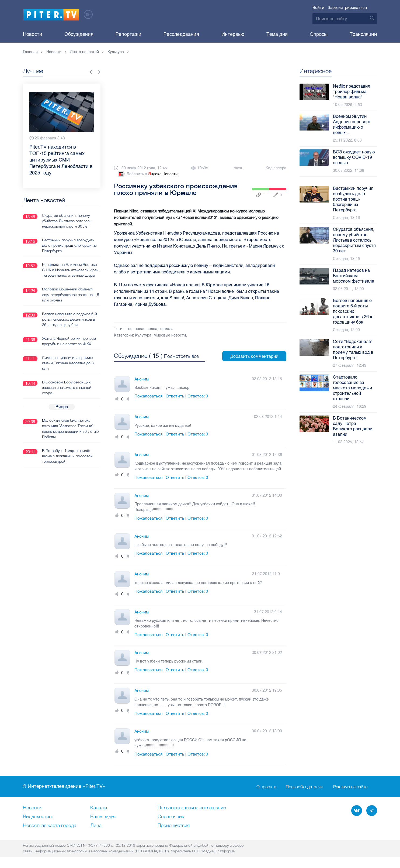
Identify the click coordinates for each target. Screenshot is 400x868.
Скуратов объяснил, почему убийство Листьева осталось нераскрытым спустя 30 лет (67, 221)
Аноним (142, 379)
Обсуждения (79, 34)
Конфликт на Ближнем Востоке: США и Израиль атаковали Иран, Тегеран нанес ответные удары (71, 270)
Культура (143, 335)
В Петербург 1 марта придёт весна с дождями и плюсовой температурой (67, 455)
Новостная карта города (50, 825)
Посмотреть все (181, 356)
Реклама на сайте (350, 786)
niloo (128, 329)
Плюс (117, 399)
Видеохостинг (38, 816)
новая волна (146, 329)
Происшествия (174, 825)
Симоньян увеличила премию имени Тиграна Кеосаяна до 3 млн (68, 362)
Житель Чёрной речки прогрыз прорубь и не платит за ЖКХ (69, 341)
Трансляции (363, 34)
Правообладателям (305, 786)
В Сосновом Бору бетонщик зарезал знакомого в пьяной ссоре (67, 387)
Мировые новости (170, 335)
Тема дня (277, 34)
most (238, 168)
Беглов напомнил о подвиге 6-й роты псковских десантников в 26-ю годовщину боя (69, 319)
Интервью (233, 34)
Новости (33, 34)
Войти (318, 8)
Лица (96, 825)
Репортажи (128, 34)
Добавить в (147, 174)
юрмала (166, 329)
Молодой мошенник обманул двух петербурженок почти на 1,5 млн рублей (71, 294)
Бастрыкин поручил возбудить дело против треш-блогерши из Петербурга (69, 245)
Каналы (99, 807)
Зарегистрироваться (347, 8)
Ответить (175, 396)
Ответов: (198, 396)
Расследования (181, 34)
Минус (128, 399)
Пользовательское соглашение (192, 807)
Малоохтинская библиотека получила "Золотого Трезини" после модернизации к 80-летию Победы (70, 428)
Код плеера (276, 168)
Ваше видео (103, 816)
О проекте (266, 786)
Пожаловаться (148, 396)
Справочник (171, 816)
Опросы (319, 34)
